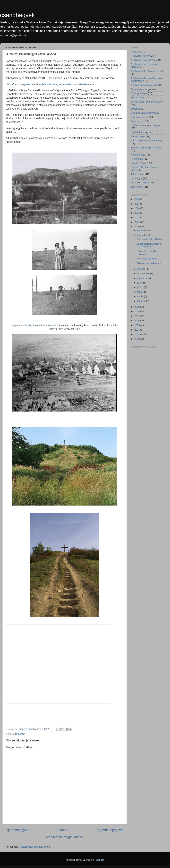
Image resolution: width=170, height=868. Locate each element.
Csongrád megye (140, 117)
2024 (137, 208)
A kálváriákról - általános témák (147, 71)
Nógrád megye (138, 155)
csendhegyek (17, 15)
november (143, 235)
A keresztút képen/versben (145, 85)
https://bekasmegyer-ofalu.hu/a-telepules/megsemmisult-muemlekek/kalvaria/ (50, 84)
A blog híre (136, 52)
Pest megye (137, 159)
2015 (137, 325)
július (140, 283)
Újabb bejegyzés (18, 830)
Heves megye (138, 137)
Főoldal (63, 830)
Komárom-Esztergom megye (146, 148)
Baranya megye (139, 93)
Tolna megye (137, 174)
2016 (137, 321)
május (141, 292)
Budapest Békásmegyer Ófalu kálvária (149, 245)
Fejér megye (137, 121)
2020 (137, 227)
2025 (137, 204)
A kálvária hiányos (140, 56)
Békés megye (138, 98)
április (141, 296)
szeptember (144, 274)
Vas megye (137, 178)
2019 (137, 307)
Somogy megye (139, 163)
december (143, 231)
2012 (137, 339)
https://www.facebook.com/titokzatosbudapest (36, 325)
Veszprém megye (140, 182)
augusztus (143, 278)
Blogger (100, 860)
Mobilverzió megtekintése (64, 837)
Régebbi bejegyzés (109, 830)
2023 (137, 213)
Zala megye (137, 187)
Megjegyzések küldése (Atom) (36, 847)
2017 (137, 316)
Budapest (20, 734)
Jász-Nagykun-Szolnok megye (147, 141)
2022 (137, 217)
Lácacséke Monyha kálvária (147, 253)
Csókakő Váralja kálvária (144, 113)
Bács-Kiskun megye (141, 89)
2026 (137, 199)
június (141, 287)
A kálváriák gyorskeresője (144, 60)
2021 (137, 222)
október (142, 269)
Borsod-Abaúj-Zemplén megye (147, 102)
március (142, 301)
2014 (137, 330)
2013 (137, 334)
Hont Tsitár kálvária (147, 259)
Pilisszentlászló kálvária (149, 263)
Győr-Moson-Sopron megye (145, 125)
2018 (137, 311)
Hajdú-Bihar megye (141, 132)
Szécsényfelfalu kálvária (149, 239)
